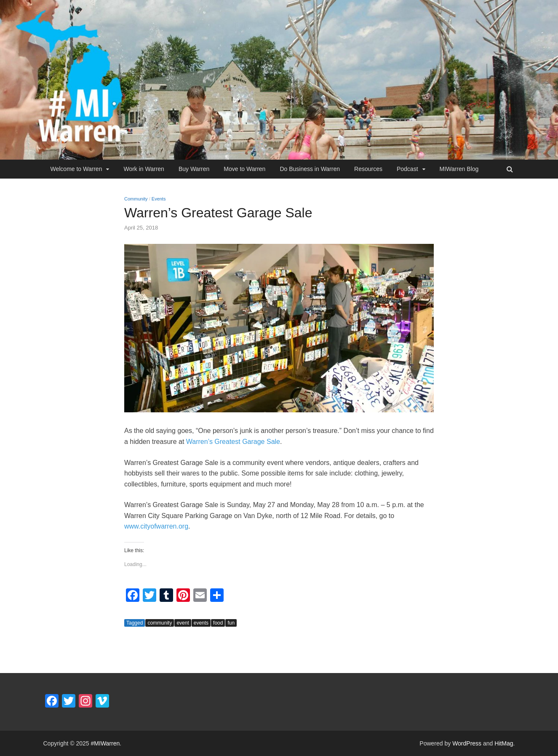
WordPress (467, 743)
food (218, 623)
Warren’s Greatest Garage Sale (233, 442)
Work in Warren (144, 169)
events (201, 623)
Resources (368, 169)
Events (159, 199)
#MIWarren (105, 743)
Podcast (407, 169)
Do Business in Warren (310, 169)
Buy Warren (194, 169)
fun (231, 623)
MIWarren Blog (459, 169)
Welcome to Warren (76, 169)
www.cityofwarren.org (156, 526)
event (183, 623)
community (160, 623)
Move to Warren (244, 169)
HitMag (504, 743)
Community (136, 199)
